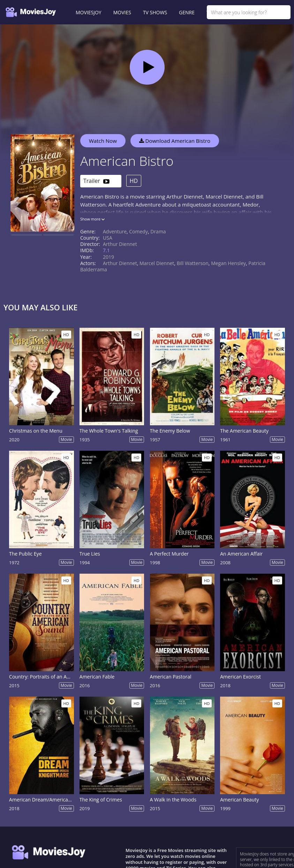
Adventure (115, 231)
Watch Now (103, 141)
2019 (108, 257)
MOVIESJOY (89, 12)
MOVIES (122, 12)
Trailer (96, 181)
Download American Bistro (175, 141)
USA (108, 238)
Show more (92, 219)
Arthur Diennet (120, 244)
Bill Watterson (193, 263)
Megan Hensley (228, 263)
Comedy (138, 231)
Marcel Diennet (157, 263)
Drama (158, 231)
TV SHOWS (155, 12)
